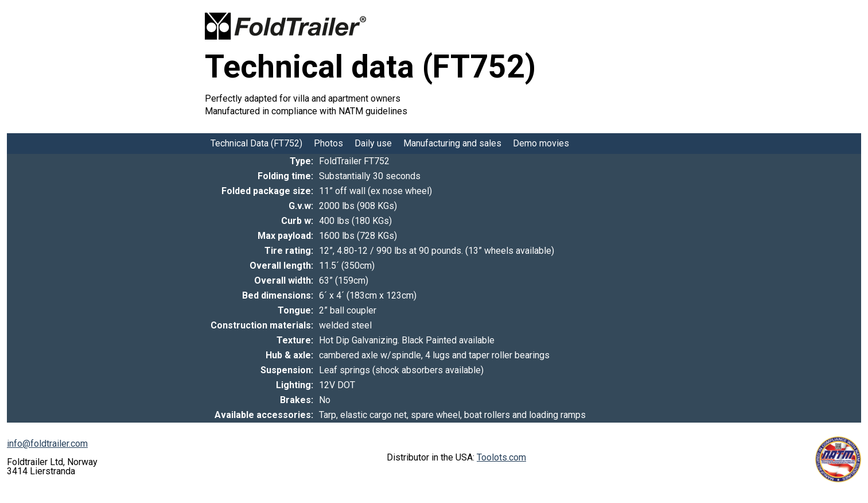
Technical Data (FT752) (256, 143)
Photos (328, 143)
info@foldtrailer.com (47, 444)
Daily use (373, 143)
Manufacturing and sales (452, 143)
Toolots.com (501, 457)
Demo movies (541, 143)
